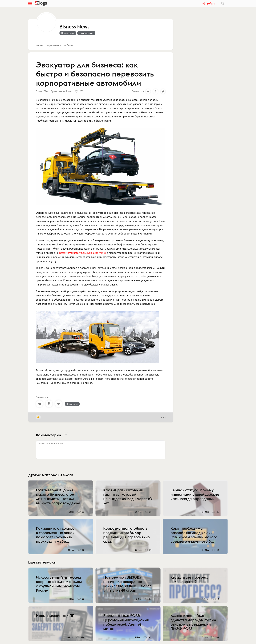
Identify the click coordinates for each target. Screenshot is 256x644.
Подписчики (54, 45)
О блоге (69, 45)
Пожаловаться (86, 33)
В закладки (72, 404)
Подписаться (68, 33)
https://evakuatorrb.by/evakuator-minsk (83, 253)
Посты (40, 45)
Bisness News (74, 27)
